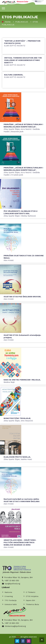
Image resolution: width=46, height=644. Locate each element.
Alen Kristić (22, 501)
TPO (18, 637)
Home (8, 22)
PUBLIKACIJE (22, 22)
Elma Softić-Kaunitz (22, 43)
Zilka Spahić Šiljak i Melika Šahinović (21, 214)
